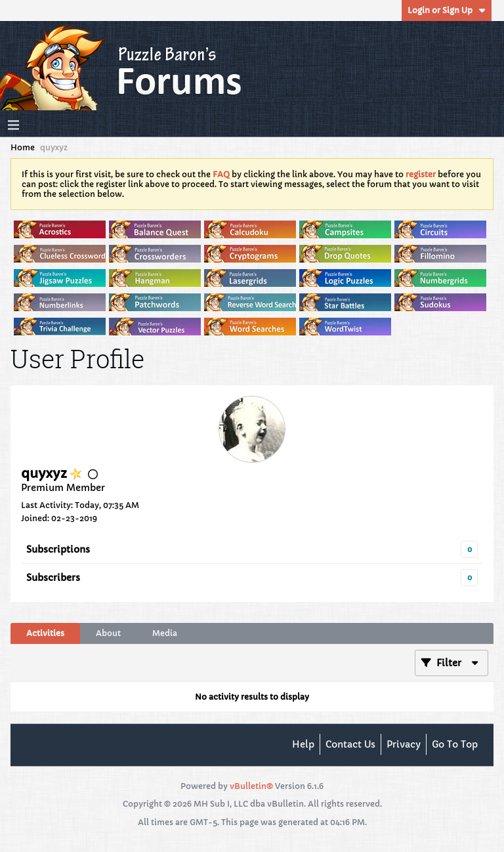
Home (23, 147)
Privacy (404, 744)
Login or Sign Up (447, 10)
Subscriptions (58, 549)
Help (303, 744)
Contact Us (350, 744)
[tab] (45, 633)
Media (165, 633)
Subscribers (53, 578)
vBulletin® (251, 786)
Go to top (455, 744)
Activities (45, 633)
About (108, 633)
